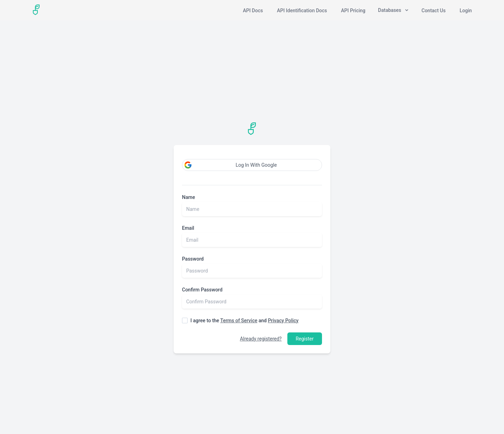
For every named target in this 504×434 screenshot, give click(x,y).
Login (466, 11)
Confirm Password (202, 290)
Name (188, 197)
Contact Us (433, 11)
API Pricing (353, 11)
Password (193, 259)
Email (188, 228)
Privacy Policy (283, 321)
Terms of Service (239, 321)
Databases (393, 10)
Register (305, 339)
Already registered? (261, 339)
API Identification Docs (302, 11)
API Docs (253, 11)
